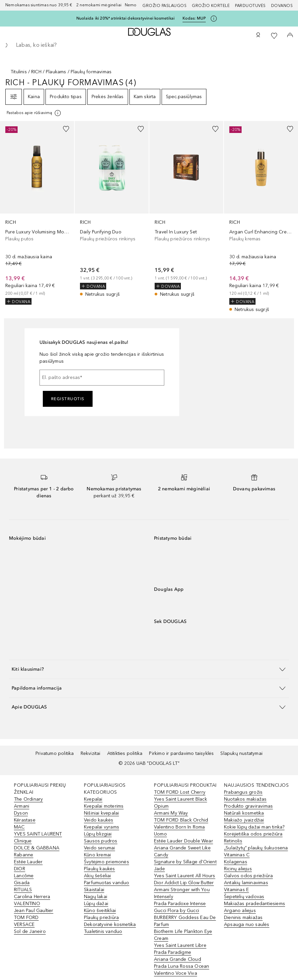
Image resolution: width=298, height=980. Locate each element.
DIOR (20, 869)
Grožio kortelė (211, 6)
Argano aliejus (240, 911)
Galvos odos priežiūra (248, 876)
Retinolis (233, 841)
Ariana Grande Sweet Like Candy (182, 851)
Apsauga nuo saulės (247, 924)
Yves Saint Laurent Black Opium (181, 803)
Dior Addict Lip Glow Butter (184, 883)
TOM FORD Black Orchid (181, 820)
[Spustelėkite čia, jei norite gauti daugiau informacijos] (214, 19)
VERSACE (24, 924)
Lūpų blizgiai (98, 834)
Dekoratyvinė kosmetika (110, 924)
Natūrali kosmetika (244, 813)
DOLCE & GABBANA (37, 848)
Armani (22, 806)
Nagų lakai (96, 897)
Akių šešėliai (98, 876)
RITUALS (23, 890)
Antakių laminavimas (246, 883)
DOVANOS (282, 6)
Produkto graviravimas (248, 806)
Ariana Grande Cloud (178, 959)
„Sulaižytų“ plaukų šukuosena (256, 848)
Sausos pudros (101, 841)
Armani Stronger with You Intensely (182, 893)
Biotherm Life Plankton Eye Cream (183, 935)
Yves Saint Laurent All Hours (185, 876)
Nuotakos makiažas (245, 799)
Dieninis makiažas (243, 918)
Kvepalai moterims (104, 806)
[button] (149, 669)
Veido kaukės (99, 820)
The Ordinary (28, 799)
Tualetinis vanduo (103, 931)
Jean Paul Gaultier (34, 911)
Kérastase (25, 820)
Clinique (23, 841)
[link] (37, 213)
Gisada (22, 883)
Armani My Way (171, 813)
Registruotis (68, 399)
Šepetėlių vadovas (244, 897)
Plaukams (56, 72)
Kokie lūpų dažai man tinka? (254, 827)
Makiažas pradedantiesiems (255, 904)
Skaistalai (94, 890)
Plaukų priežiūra (101, 918)
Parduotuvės (250, 6)
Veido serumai (100, 848)
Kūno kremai (97, 855)
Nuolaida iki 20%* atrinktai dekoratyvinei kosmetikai (125, 18)
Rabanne (24, 855)
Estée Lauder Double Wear (184, 841)
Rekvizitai (91, 753)
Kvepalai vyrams (102, 827)
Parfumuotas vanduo (107, 883)
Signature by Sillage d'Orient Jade (185, 865)
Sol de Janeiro (30, 931)
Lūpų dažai (96, 904)
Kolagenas (236, 862)
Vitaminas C (237, 855)
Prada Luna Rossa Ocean (182, 966)
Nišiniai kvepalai (101, 813)
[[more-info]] (34, 113)
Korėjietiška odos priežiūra (253, 834)
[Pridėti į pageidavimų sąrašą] (66, 129)
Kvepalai (93, 799)
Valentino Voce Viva (176, 973)
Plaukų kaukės (100, 869)
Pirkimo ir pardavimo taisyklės (181, 753)
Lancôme (24, 876)
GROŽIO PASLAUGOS (164, 6)
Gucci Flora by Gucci (177, 911)
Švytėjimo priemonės (107, 862)
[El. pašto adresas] (102, 378)
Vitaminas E (236, 890)
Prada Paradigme (173, 952)
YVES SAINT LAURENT (38, 834)
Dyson (21, 813)
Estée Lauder (28, 862)
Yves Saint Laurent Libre (180, 945)
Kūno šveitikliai (100, 911)
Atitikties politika (125, 753)
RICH (36, 72)
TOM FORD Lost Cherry (180, 792)
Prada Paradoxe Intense (180, 904)
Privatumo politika (55, 753)
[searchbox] (149, 45)
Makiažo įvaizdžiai (244, 820)
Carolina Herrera (32, 897)
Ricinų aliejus (238, 869)
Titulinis (19, 72)
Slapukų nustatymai (241, 753)
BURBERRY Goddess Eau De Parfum (185, 921)
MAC (19, 827)
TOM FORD (26, 918)
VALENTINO (27, 904)
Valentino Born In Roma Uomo (179, 830)
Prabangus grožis (243, 792)
